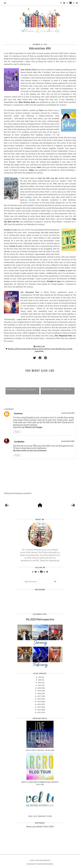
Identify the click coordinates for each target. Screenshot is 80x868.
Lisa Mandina (19, 442)
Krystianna (18, 414)
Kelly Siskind (58, 349)
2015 (39, 702)
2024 (40, 677)
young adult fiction (39, 351)
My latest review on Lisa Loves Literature (30, 451)
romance (64, 349)
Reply (17, 432)
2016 (39, 699)
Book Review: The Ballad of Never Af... (22, 389)
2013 (39, 707)
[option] (22, 384)
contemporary (35, 349)
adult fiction (18, 349)
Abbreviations (11, 349)
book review (24, 349)
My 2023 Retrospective (40, 619)
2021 (40, 685)
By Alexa (29, 349)
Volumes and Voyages (34, 427)
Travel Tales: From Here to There (40, 816)
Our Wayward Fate (63, 336)
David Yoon (41, 349)
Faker (32, 170)
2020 (39, 688)
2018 (39, 693)
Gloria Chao (47, 349)
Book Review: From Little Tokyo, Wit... (58, 389)
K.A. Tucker (52, 349)
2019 (39, 691)
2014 (39, 704)
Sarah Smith (69, 349)
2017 (39, 696)
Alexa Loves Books (37, 860)
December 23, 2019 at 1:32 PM (68, 413)
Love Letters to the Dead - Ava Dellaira (40, 750)
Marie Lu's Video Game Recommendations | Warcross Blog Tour (40, 783)
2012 (39, 710)
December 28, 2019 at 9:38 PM (68, 441)
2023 (40, 680)
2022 (40, 683)
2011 (39, 712)
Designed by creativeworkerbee (40, 864)
